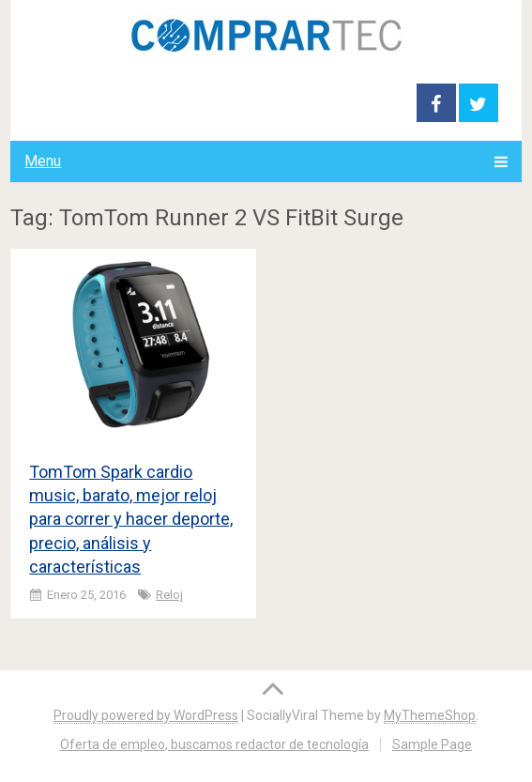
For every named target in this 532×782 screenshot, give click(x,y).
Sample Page (432, 744)
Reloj (169, 595)
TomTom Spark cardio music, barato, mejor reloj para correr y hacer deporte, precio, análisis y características (131, 519)
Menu (43, 161)
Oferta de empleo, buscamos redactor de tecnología (214, 744)
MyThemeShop (430, 715)
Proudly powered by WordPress (146, 715)
